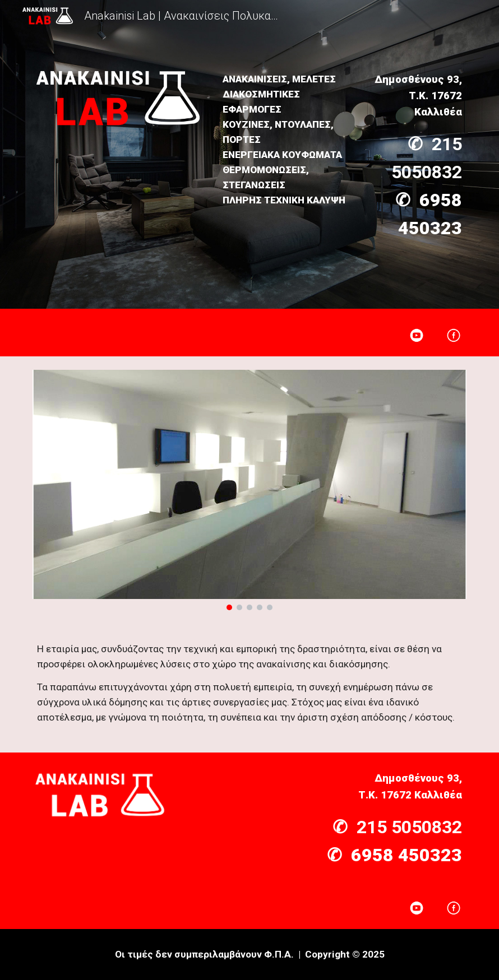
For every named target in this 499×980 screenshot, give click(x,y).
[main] (287, 140)
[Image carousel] (249, 490)
